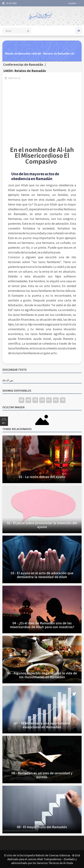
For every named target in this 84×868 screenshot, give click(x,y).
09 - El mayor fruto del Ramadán (42, 827)
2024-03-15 (14, 78)
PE (56, 400)
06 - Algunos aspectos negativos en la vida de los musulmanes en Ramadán (42, 675)
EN (28, 400)
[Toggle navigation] (78, 31)
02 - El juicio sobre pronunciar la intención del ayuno (42, 525)
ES (49, 400)
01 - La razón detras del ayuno (42, 477)
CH (42, 400)
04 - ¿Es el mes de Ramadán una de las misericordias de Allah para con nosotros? (42, 625)
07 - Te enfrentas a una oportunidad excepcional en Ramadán (42, 725)
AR (21, 400)
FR (35, 400)
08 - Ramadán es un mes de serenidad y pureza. (42, 775)
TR (63, 400)
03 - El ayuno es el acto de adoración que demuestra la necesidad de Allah (42, 575)
